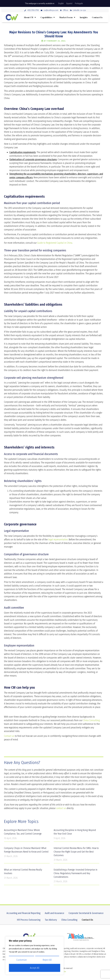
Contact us (9, 736)
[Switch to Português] (79, 3)
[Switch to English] (61, 3)
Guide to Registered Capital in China (55, 243)
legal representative (58, 540)
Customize (22, 960)
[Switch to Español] (69, 3)
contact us (61, 808)
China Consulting (91, 720)
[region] (35, 956)
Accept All (35, 968)
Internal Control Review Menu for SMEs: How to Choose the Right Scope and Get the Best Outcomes (76, 852)
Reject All (47, 960)
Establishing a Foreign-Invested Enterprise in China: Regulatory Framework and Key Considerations (76, 873)
